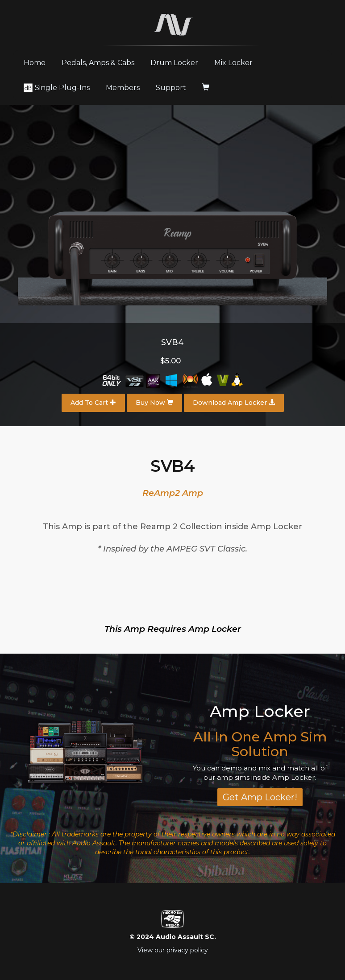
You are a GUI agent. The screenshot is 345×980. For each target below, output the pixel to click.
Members (123, 88)
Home (38, 62)
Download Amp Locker (234, 403)
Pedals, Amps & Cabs (98, 63)
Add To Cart (93, 403)
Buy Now (154, 403)
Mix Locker (233, 63)
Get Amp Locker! (260, 797)
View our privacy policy (173, 950)
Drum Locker (174, 63)
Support (171, 88)
